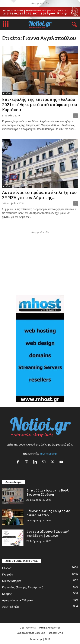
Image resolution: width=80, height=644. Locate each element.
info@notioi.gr (48, 454)
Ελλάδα (7, 93)
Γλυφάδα (8, 575)
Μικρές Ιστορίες (12, 581)
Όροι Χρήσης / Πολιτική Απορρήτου (40, 628)
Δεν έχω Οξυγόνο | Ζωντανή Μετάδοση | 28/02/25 (48, 534)
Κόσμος (7, 594)
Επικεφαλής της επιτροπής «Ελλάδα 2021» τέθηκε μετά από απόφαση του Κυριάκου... (40, 105)
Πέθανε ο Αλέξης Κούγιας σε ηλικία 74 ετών (48, 513)
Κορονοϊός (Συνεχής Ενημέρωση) (23, 587)
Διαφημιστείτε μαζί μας (31, 633)
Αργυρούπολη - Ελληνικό (17, 600)
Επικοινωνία (56, 633)
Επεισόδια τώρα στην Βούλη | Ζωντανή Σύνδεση (50, 492)
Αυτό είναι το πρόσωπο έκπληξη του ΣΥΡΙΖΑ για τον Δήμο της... (39, 195)
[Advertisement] (40, 262)
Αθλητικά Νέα (10, 607)
